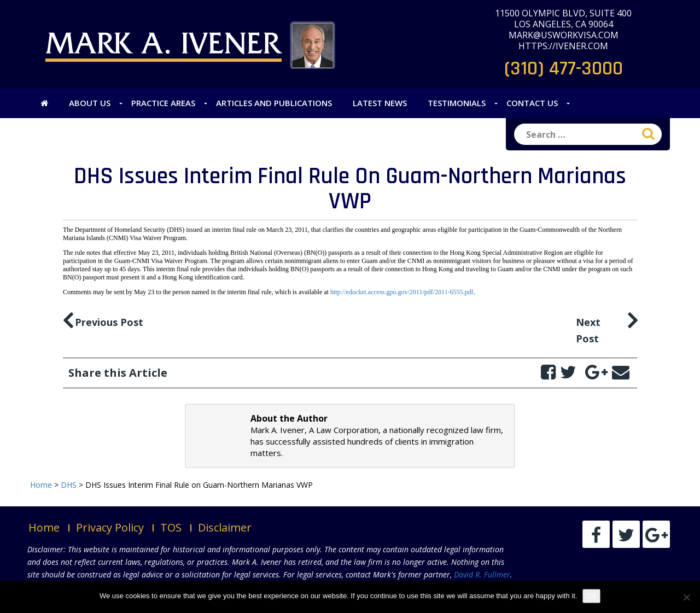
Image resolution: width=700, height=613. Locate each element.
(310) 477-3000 (564, 69)
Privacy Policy (110, 527)
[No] (686, 597)
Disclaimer (225, 527)
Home (44, 527)
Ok (591, 596)
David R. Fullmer (482, 574)
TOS (171, 527)
